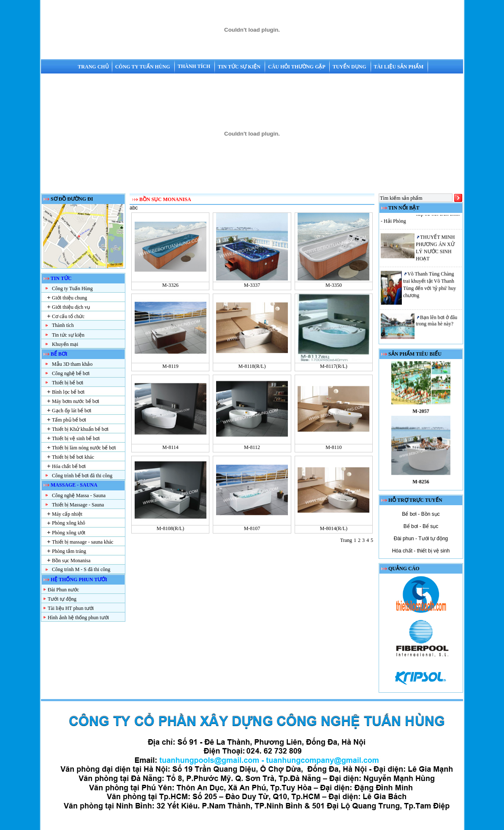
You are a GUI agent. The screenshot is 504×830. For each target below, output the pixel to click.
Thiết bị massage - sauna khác (83, 542)
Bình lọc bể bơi (68, 392)
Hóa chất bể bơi (69, 466)
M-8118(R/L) (252, 366)
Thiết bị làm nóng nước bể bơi (84, 448)
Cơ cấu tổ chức (68, 316)
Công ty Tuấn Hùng (143, 67)
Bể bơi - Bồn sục (421, 514)
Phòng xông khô (69, 523)
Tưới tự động (62, 599)
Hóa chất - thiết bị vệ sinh (421, 551)
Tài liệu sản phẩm (399, 67)
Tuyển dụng (350, 67)
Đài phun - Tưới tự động (421, 539)
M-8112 (252, 447)
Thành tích (195, 66)
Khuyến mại (65, 344)
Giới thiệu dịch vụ (71, 307)
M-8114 (171, 447)
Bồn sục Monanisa (71, 561)
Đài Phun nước (63, 590)
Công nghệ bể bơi (71, 373)
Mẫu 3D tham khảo (72, 364)
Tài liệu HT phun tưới (71, 608)
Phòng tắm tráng (69, 551)
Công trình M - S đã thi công (81, 569)
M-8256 (421, 484)
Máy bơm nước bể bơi (76, 401)
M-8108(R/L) (170, 528)
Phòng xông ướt (69, 533)
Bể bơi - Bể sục (421, 526)
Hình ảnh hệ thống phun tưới (78, 618)
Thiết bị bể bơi (68, 383)
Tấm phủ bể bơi (69, 420)
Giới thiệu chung (69, 298)
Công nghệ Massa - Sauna (79, 495)
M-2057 (421, 414)
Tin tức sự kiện (240, 67)
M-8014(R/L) (334, 528)
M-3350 (334, 285)
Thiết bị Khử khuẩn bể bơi (80, 429)
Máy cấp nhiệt (67, 514)
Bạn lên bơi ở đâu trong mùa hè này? (436, 323)
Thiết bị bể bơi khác (73, 457)
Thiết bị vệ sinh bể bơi (76, 438)
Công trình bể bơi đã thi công (82, 476)
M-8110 (333, 447)
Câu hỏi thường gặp (297, 67)
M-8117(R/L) (334, 366)
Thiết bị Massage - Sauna (78, 505)
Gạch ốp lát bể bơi (72, 411)
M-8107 (252, 528)
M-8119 (171, 366)
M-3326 (170, 285)
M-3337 (252, 285)
